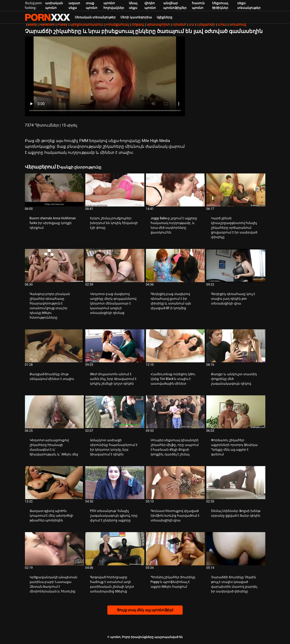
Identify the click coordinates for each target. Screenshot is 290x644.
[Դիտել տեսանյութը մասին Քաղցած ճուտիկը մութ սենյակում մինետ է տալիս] (54, 346)
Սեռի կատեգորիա (136, 17)
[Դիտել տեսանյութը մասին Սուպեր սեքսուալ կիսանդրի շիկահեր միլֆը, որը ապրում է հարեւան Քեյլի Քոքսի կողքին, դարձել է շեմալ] (175, 412)
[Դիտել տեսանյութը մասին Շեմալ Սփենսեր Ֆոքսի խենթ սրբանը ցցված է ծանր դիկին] (236, 483)
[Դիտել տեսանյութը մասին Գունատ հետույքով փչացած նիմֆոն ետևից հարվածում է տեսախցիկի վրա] (175, 483)
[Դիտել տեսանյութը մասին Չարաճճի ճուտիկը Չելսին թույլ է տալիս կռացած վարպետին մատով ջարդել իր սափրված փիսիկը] (236, 549)
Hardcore (47, 24)
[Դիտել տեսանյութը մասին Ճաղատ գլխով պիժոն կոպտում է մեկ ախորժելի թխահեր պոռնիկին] (54, 483)
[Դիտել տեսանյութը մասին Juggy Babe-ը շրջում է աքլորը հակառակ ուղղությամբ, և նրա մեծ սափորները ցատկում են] (175, 190)
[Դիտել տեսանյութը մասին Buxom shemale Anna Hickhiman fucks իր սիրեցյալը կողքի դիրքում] (54, 190)
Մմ (191, 24)
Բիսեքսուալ (118, 24)
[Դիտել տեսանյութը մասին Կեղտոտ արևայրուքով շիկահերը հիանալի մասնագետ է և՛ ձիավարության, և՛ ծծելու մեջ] (54, 412)
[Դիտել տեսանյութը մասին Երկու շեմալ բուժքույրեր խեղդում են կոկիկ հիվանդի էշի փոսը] (115, 190)
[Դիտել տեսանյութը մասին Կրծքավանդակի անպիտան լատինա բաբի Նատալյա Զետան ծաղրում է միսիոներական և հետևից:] (54, 549)
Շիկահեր (206, 24)
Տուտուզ (238, 24)
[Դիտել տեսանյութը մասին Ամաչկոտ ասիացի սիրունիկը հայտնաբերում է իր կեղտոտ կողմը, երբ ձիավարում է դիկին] (115, 412)
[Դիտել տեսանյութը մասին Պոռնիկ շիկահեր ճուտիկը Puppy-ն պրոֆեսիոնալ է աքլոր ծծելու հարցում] (175, 549)
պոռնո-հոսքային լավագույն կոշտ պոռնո (48, 17)
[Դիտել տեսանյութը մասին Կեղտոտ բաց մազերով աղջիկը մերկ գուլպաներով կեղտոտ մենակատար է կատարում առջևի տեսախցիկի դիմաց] (115, 265)
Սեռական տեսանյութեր (95, 17)
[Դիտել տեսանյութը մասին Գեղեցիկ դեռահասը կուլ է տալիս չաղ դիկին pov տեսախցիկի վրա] (236, 265)
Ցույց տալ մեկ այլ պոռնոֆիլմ (145, 610)
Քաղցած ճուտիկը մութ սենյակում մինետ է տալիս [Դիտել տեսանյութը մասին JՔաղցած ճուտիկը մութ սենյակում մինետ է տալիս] (52, 376)
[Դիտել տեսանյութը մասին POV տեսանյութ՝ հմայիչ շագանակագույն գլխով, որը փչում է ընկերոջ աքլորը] (115, 483)
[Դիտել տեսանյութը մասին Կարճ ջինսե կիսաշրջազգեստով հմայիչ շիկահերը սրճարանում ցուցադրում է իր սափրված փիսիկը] (236, 190)
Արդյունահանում (87, 24)
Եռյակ (138, 24)
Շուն (222, 24)
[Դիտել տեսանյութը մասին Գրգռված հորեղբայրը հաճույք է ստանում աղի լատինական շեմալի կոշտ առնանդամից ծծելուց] (115, 549)
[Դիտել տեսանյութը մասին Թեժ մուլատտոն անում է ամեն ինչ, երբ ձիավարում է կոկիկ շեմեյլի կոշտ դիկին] (115, 346)
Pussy (62, 24)
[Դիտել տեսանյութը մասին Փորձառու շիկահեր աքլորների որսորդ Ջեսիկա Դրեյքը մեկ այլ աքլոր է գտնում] (236, 412)
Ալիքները (165, 17)
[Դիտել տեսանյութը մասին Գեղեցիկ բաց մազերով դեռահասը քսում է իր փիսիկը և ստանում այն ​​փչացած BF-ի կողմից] (175, 265)
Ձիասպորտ (158, 24)
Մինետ (179, 24)
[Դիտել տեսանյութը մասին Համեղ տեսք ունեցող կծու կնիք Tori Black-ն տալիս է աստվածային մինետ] (175, 346)
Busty (32, 24)
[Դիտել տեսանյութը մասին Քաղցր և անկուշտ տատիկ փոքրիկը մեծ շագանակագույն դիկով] (236, 346)
